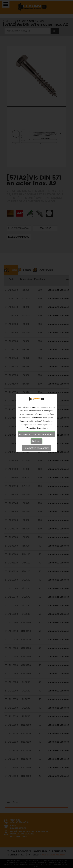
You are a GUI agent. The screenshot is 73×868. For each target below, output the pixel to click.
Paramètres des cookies (37, 418)
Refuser (36, 411)
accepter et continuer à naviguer (36, 405)
